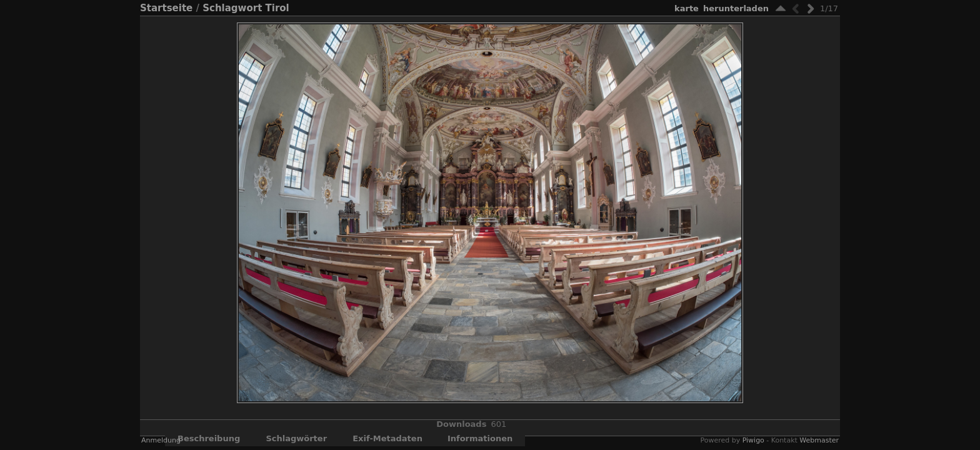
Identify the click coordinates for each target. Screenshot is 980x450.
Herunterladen (736, 8)
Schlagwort (232, 8)
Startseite (166, 8)
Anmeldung (161, 440)
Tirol (277, 8)
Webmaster (819, 440)
